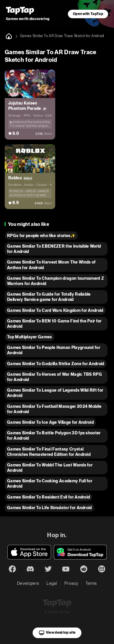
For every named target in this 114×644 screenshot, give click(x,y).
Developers (28, 583)
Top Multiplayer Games (30, 337)
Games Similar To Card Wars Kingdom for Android (55, 310)
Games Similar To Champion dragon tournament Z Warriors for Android (56, 281)
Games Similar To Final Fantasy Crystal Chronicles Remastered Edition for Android (49, 452)
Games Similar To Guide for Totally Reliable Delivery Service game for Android (49, 297)
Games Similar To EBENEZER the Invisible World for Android (54, 249)
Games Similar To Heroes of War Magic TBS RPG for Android (55, 377)
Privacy (71, 583)
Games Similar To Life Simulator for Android (50, 508)
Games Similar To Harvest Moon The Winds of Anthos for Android (51, 265)
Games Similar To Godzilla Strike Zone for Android (56, 364)
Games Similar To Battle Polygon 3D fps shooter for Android (54, 436)
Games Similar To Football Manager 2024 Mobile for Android (54, 409)
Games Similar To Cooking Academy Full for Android (50, 484)
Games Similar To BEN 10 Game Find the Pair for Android (54, 324)
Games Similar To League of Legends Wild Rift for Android (55, 393)
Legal (52, 583)
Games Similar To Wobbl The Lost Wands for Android (50, 468)
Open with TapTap (88, 14)
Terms (91, 583)
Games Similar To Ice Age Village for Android (50, 422)
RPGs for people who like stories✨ (41, 236)
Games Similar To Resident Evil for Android (48, 497)
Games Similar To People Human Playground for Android (54, 350)
